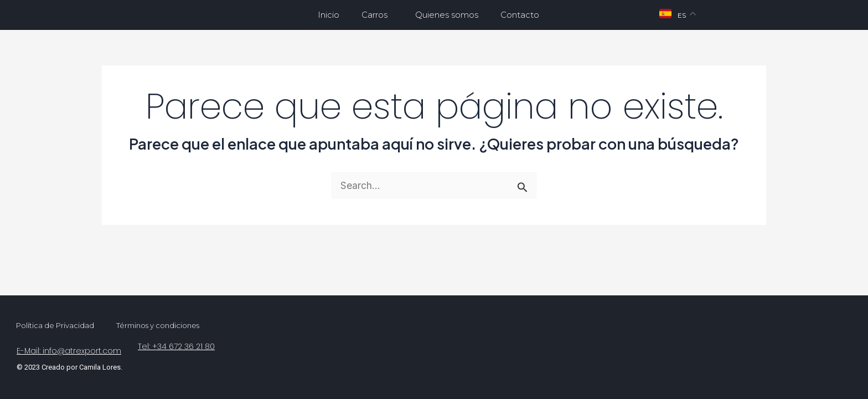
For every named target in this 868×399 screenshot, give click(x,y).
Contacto (520, 15)
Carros (377, 15)
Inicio (329, 15)
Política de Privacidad (55, 325)
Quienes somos (447, 15)
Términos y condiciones (158, 325)
